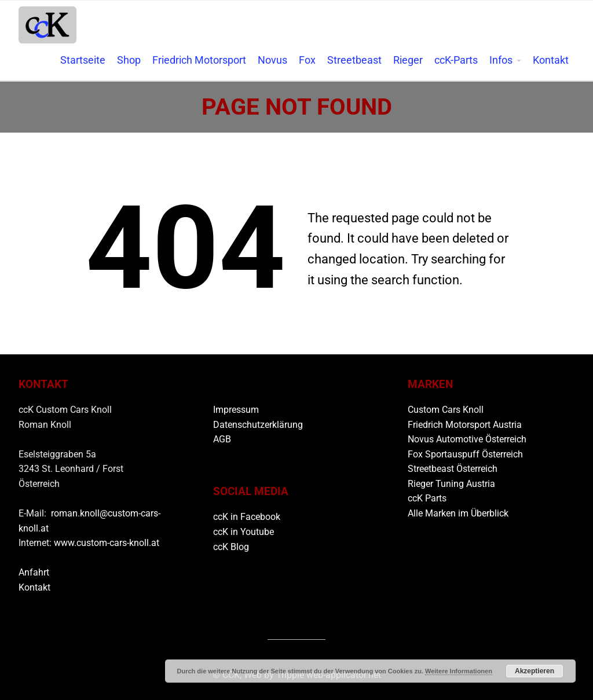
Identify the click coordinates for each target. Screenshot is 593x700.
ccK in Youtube (244, 532)
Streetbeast (354, 60)
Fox (307, 60)
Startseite (83, 60)
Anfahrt (34, 572)
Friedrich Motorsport (199, 60)
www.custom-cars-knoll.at (107, 543)
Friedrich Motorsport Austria (465, 425)
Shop (129, 60)
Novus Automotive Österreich (467, 439)
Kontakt (551, 60)
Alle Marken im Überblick (458, 513)
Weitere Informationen (459, 671)
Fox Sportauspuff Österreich (465, 454)
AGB (222, 439)
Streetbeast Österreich (453, 469)
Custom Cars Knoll (446, 410)
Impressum (236, 410)
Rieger (408, 60)
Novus (272, 60)
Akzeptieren (535, 671)
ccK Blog (231, 547)
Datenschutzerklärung (258, 425)
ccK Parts (427, 498)
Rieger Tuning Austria (451, 484)
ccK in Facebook (247, 517)
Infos (501, 60)
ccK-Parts (456, 60)
